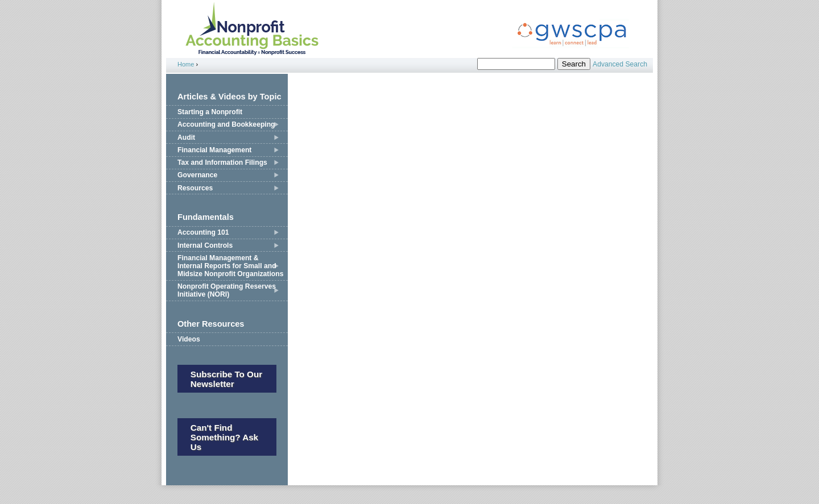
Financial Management (214, 150)
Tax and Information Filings (222, 163)
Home (186, 64)
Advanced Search (620, 64)
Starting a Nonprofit (210, 112)
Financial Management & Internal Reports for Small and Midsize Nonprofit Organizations (230, 266)
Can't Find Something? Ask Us (224, 437)
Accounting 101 (203, 232)
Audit (186, 138)
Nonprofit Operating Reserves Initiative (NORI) (227, 290)
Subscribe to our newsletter (226, 379)
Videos (189, 339)
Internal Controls (205, 245)
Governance (197, 175)
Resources (195, 188)
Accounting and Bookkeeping (226, 124)
